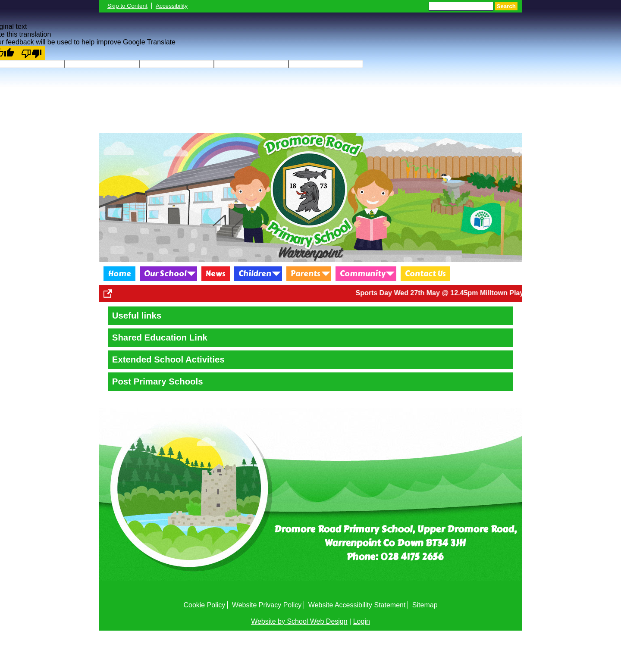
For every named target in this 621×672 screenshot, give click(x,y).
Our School (165, 274)
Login (362, 621)
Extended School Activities (168, 359)
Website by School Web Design (299, 621)
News (216, 274)
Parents (306, 274)
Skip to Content (127, 6)
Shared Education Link (160, 338)
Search (506, 6)
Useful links (137, 316)
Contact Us (425, 274)
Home (119, 274)
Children (255, 274)
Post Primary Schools (158, 381)
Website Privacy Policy (267, 605)
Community (363, 274)
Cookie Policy (204, 605)
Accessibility (172, 6)
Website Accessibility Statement (357, 605)
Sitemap (425, 605)
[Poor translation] (31, 53)
